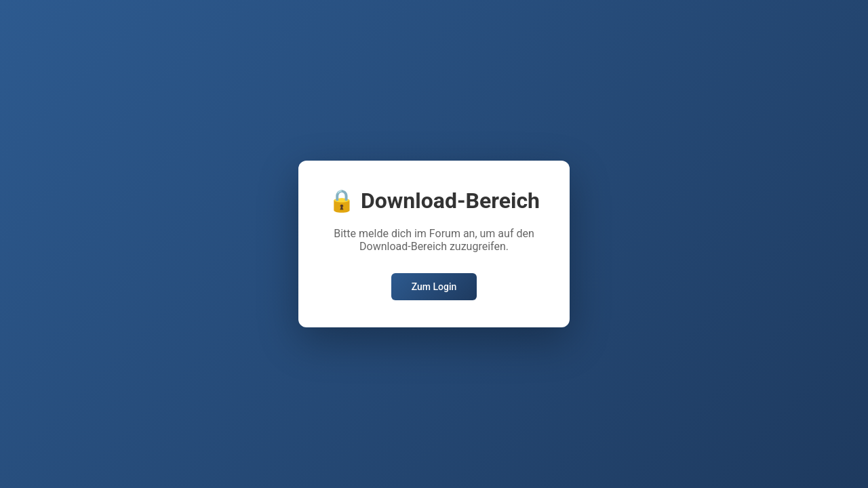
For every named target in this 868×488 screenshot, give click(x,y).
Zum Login (434, 287)
